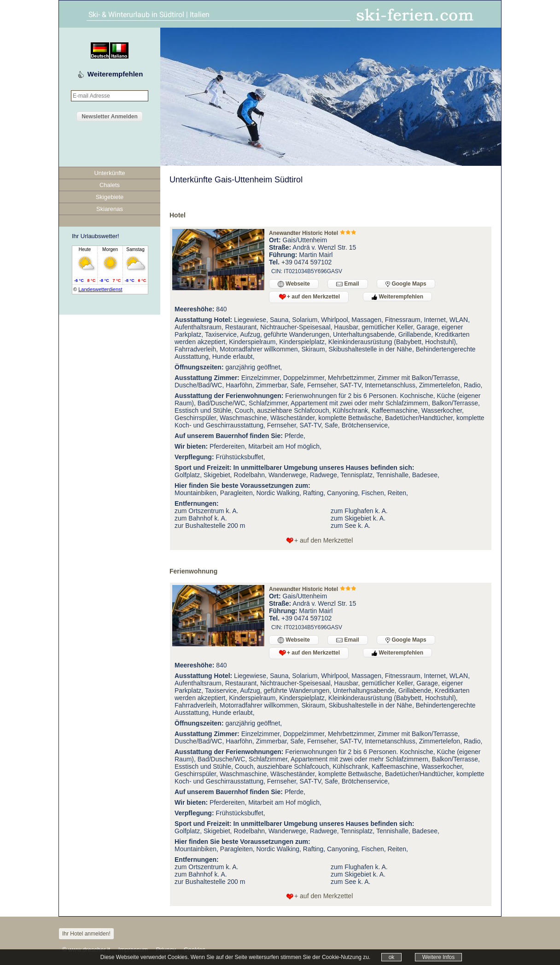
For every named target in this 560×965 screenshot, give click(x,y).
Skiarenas (110, 209)
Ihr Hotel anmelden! (86, 934)
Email (347, 284)
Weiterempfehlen (115, 74)
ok (392, 957)
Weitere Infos (438, 957)
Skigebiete (110, 197)
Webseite (294, 284)
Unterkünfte (109, 173)
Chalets (110, 185)
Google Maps (406, 284)
